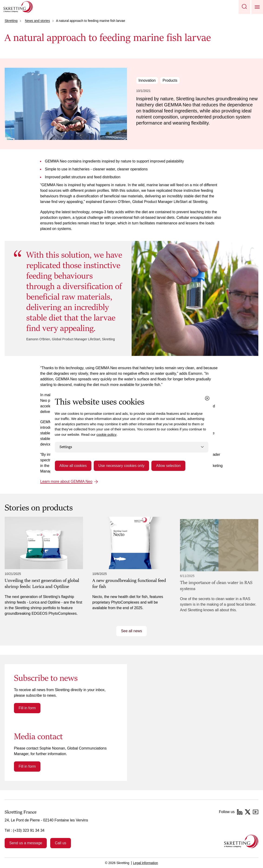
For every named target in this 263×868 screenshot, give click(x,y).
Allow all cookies (73, 466)
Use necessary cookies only (121, 466)
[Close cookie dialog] (207, 398)
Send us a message (26, 843)
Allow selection (168, 466)
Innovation (147, 80)
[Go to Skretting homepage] (18, 7)
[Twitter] (248, 812)
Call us (61, 843)
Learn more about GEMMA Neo (66, 481)
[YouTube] (256, 812)
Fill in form (27, 708)
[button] (244, 7)
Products (170, 80)
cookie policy (107, 434)
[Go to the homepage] (241, 841)
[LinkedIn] (240, 812)
